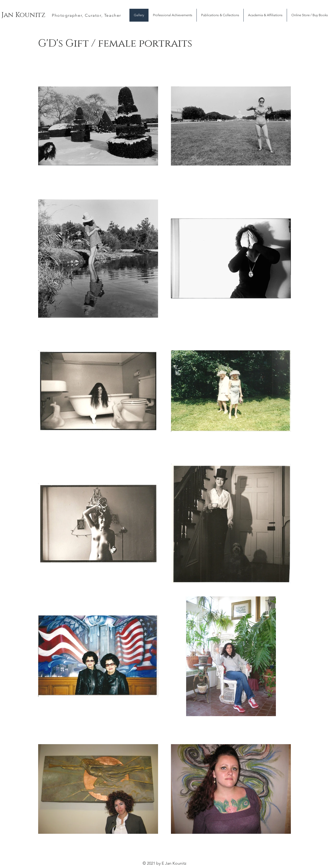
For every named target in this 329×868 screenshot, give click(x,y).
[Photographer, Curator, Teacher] (87, 15)
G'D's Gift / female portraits (115, 44)
